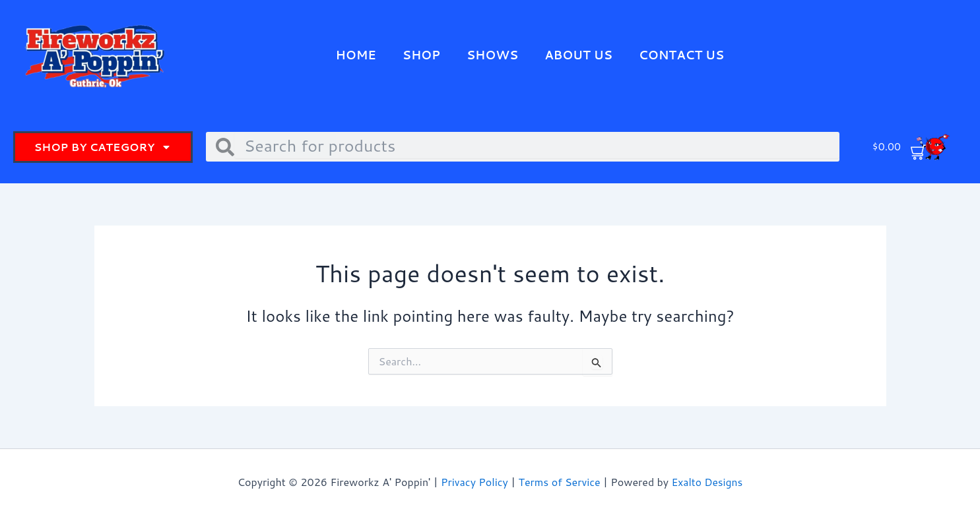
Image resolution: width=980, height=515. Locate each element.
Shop (420, 55)
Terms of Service (558, 482)
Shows (492, 55)
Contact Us (684, 55)
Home (353, 55)
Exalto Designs (707, 482)
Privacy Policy (475, 482)
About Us (579, 55)
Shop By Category (103, 147)
